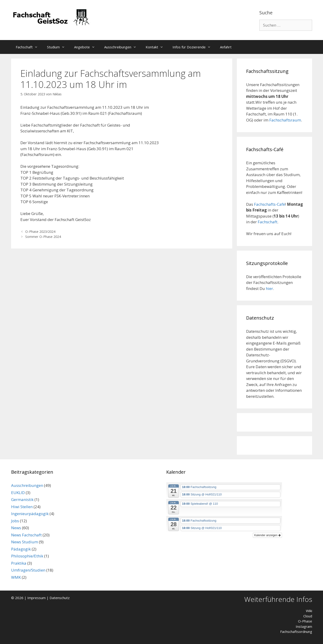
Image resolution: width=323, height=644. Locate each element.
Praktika (19, 563)
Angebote (87, 47)
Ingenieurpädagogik (30, 514)
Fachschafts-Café (270, 204)
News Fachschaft (26, 535)
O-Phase (305, 621)
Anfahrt (226, 47)
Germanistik (22, 499)
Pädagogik (21, 549)
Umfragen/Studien (28, 570)
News (16, 528)
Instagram (304, 626)
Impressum (36, 598)
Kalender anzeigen (267, 535)
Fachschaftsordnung (296, 632)
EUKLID (18, 493)
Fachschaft (29, 47)
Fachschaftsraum (285, 120)
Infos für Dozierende (194, 47)
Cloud (308, 616)
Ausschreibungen (123, 47)
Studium (58, 47)
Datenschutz (60, 598)
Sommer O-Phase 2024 (43, 237)
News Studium (25, 542)
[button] (38, 47)
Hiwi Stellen (22, 507)
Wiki (309, 611)
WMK (16, 577)
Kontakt (157, 47)
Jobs (15, 521)
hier (269, 288)
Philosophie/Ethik (27, 556)
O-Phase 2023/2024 (40, 232)
